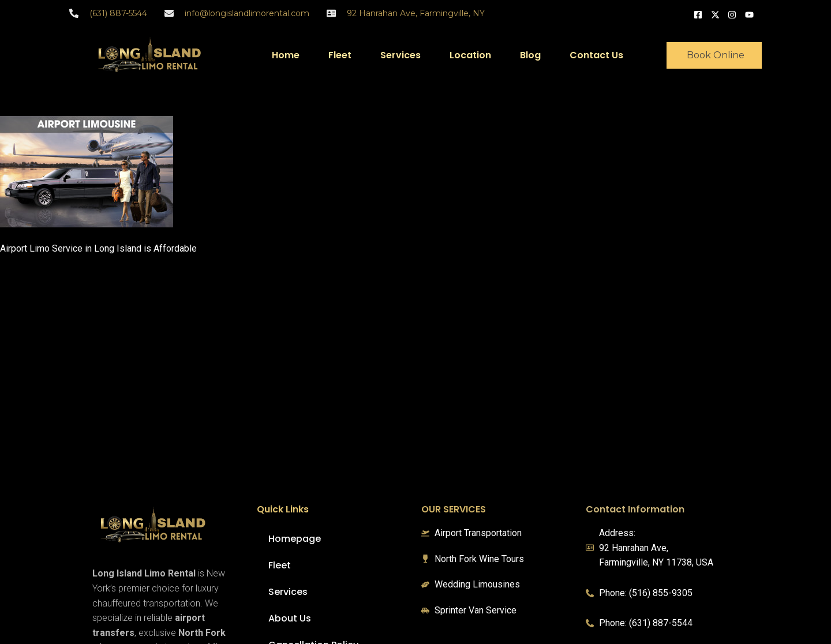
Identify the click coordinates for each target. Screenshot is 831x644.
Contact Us (596, 55)
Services (400, 55)
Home (286, 55)
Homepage (295, 539)
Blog (530, 55)
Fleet (340, 55)
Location (470, 55)
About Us (290, 618)
